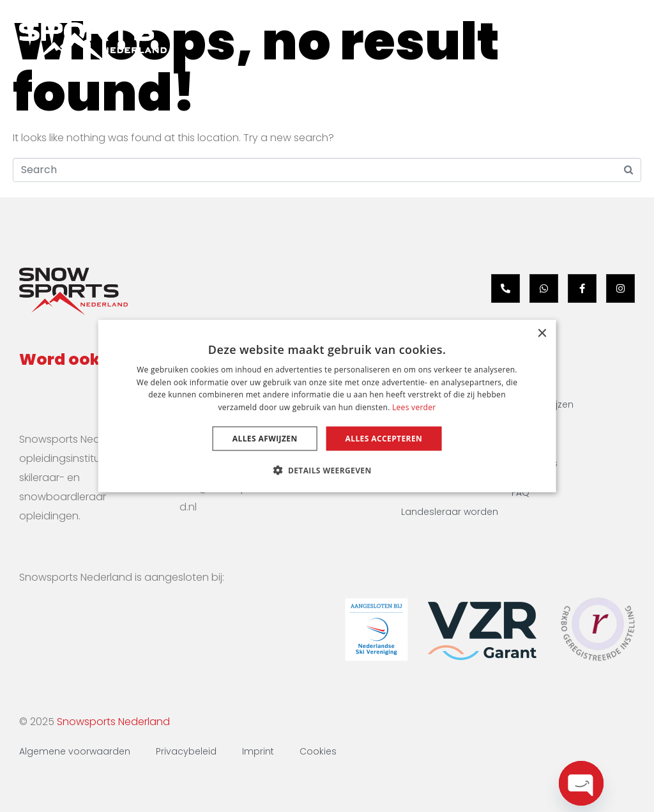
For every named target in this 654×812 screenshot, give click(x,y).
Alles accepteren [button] (384, 439)
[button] (327, 470)
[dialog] (327, 406)
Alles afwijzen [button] (265, 439)
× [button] (541, 333)
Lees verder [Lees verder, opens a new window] (414, 407)
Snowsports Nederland (113, 722)
